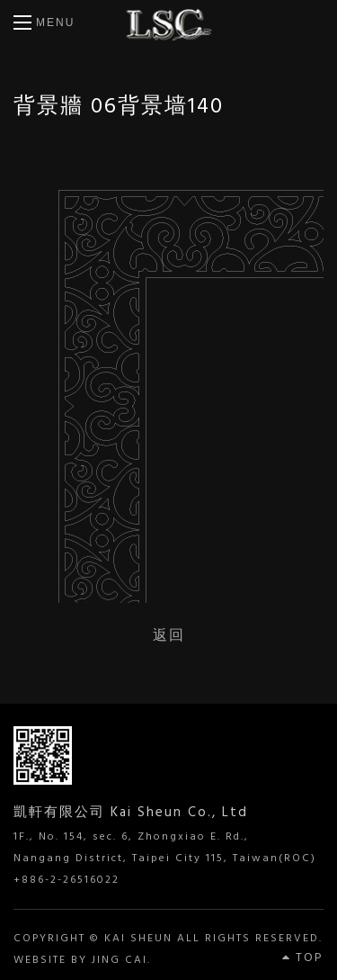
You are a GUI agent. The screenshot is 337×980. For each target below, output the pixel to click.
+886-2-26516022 (67, 880)
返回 (169, 635)
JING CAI (120, 960)
